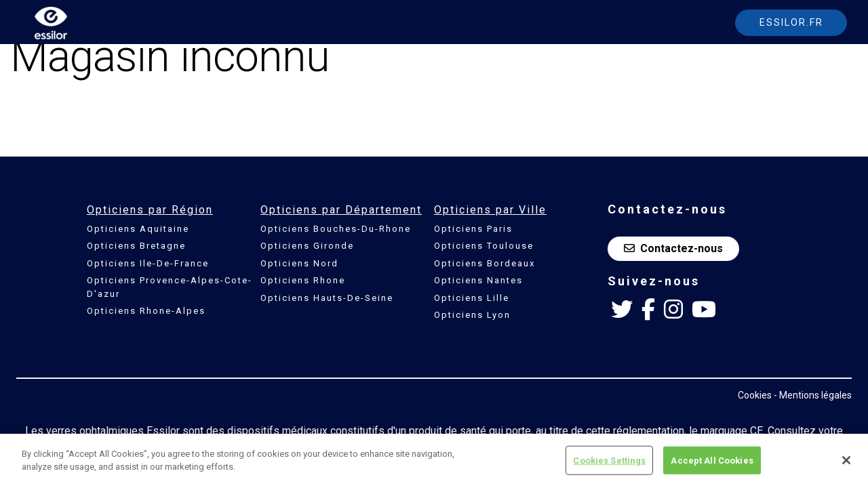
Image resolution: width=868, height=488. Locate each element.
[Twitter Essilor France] (622, 310)
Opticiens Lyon (472, 315)
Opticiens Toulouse (484, 246)
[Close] (846, 468)
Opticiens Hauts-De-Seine (327, 298)
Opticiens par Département (341, 210)
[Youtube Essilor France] (704, 310)
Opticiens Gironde (307, 246)
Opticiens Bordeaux (485, 263)
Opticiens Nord (299, 263)
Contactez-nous (673, 248)
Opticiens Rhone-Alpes (146, 311)
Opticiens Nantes (478, 280)
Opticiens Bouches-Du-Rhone (336, 229)
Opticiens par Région (150, 210)
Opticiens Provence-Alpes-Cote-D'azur (170, 287)
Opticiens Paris (473, 229)
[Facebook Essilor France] (648, 310)
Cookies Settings (609, 467)
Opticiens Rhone (303, 280)
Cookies (755, 395)
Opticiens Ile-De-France (148, 263)
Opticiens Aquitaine (138, 229)
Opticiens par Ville (490, 210)
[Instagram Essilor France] (673, 310)
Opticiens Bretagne (136, 246)
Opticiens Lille (472, 298)
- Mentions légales (813, 395)
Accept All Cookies (712, 467)
